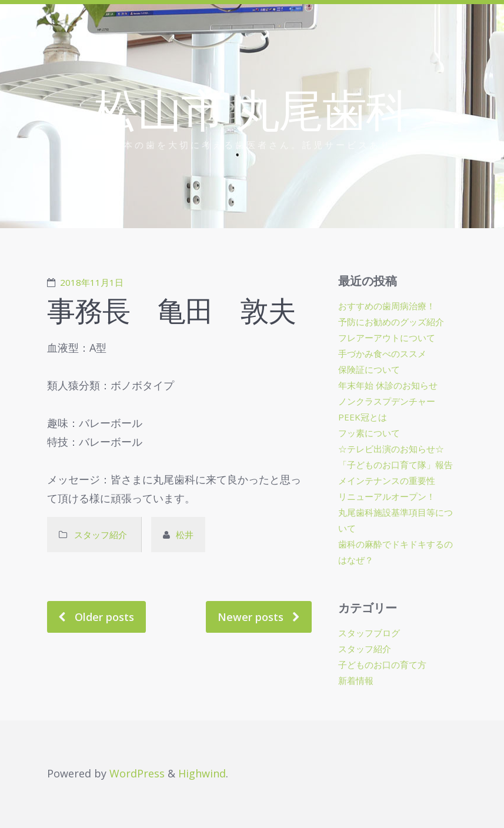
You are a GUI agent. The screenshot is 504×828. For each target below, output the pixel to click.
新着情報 (356, 680)
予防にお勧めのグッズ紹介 (391, 322)
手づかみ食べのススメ (382, 353)
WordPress (137, 773)
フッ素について (369, 433)
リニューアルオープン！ (387, 496)
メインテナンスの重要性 (387, 480)
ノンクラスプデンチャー (387, 401)
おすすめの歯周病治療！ (387, 306)
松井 (185, 535)
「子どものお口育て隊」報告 (395, 465)
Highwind (202, 773)
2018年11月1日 (92, 282)
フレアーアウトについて (387, 338)
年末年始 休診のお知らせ (388, 385)
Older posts (104, 617)
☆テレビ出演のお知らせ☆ (391, 449)
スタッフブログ (369, 633)
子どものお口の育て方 (382, 665)
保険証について (369, 369)
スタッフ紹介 (102, 535)
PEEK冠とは (363, 417)
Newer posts (251, 617)
